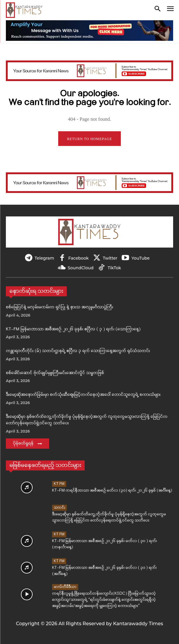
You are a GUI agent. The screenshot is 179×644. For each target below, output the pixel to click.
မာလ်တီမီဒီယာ (65, 587)
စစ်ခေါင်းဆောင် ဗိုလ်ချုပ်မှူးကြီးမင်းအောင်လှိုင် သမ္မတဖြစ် (55, 373)
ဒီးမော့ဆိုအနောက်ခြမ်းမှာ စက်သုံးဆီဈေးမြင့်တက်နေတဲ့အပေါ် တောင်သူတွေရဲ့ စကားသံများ (83, 395)
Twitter (110, 258)
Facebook (78, 258)
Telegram (44, 258)
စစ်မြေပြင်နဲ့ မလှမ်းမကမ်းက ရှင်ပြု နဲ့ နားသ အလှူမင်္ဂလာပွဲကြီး (60, 307)
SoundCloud (81, 268)
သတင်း (59, 508)
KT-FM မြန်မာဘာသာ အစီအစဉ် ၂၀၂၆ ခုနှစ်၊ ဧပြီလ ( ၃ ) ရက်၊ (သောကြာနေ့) (73, 329)
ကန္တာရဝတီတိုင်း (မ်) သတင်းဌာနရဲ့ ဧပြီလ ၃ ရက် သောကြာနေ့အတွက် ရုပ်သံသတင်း (78, 351)
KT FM (59, 484)
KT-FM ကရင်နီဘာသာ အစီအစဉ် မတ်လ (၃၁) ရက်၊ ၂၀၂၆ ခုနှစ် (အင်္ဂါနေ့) (112, 491)
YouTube (140, 258)
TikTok (114, 268)
